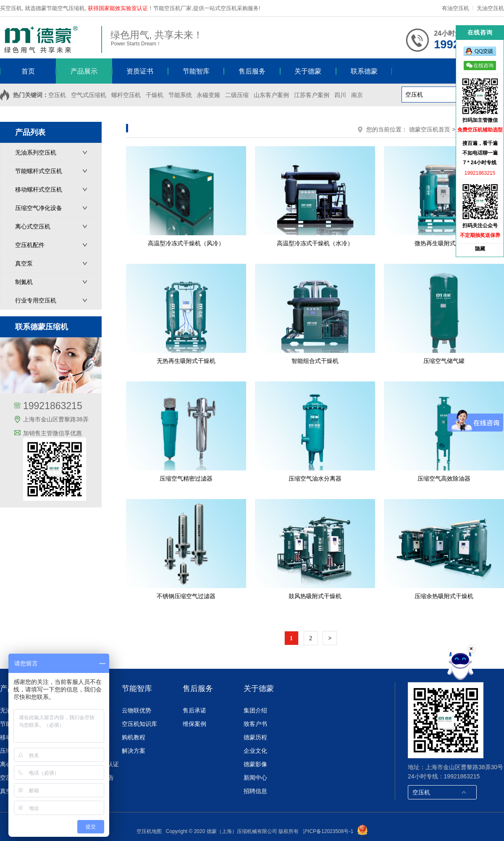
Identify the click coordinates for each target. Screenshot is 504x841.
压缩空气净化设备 (39, 208)
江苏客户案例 (312, 95)
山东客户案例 (271, 95)
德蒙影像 (255, 764)
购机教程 (134, 737)
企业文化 (255, 751)
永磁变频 (208, 95)
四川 (340, 95)
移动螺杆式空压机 (39, 189)
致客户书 (255, 724)
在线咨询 (480, 65)
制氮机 (24, 282)
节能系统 (180, 95)
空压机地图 (149, 831)
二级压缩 (237, 95)
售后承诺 (194, 710)
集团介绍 (255, 710)
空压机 (57, 95)
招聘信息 (255, 791)
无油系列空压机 (36, 152)
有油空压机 (456, 8)
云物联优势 (136, 710)
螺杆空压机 (126, 95)
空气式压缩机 (89, 95)
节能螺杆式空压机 (39, 171)
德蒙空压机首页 (430, 129)
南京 (357, 95)
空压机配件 (30, 245)
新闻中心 (255, 778)
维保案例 (194, 724)
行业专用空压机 (36, 300)
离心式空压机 (33, 226)
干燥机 (155, 95)
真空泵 (24, 263)
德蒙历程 (255, 737)
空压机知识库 (139, 724)
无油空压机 (490, 8)
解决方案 (134, 751)
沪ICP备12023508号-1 (328, 831)
